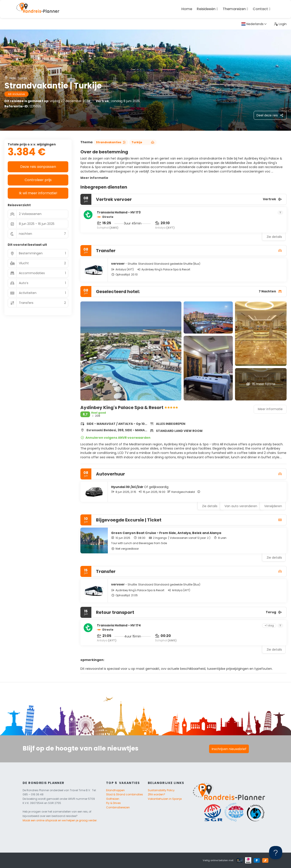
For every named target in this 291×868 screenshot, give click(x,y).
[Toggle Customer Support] (276, 853)
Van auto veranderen (241, 506)
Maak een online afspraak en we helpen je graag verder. (60, 820)
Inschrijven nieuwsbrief (229, 749)
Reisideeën (206, 9)
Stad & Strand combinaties (125, 794)
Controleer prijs (38, 180)
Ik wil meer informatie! (38, 193)
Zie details (274, 237)
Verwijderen (273, 506)
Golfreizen (113, 799)
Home (187, 9)
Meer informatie (94, 178)
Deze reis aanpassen (38, 167)
